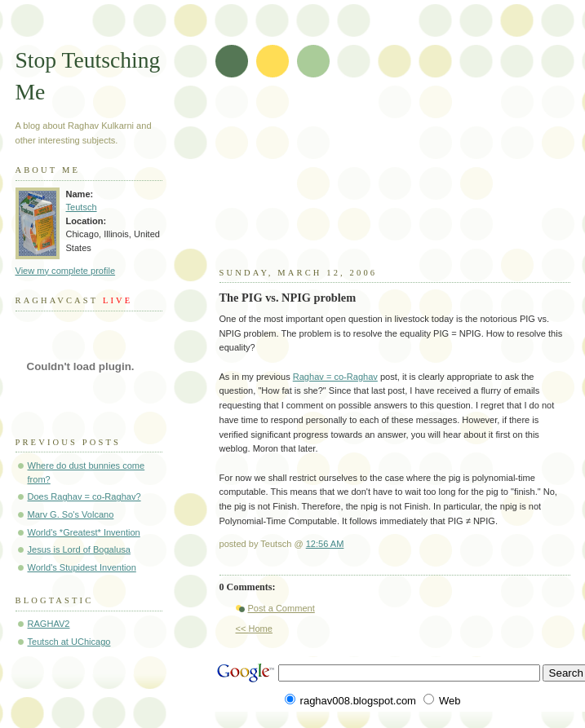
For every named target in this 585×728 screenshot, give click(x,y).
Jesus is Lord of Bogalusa (80, 549)
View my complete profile (66, 271)
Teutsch (82, 207)
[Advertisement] (394, 179)
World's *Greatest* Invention (84, 532)
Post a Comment (281, 608)
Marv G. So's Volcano (71, 514)
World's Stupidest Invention (82, 567)
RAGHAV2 (49, 624)
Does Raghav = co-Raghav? (84, 496)
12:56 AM (325, 544)
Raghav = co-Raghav (335, 377)
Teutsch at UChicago (69, 642)
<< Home (254, 629)
